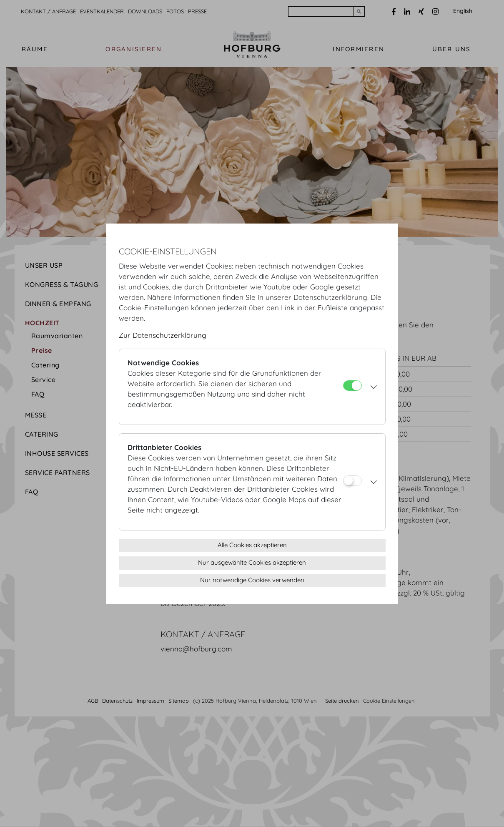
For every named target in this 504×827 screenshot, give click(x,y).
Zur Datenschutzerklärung (163, 335)
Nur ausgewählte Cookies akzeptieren (252, 562)
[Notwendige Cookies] (352, 386)
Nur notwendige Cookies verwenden (252, 580)
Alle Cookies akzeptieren (252, 545)
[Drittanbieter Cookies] (352, 481)
